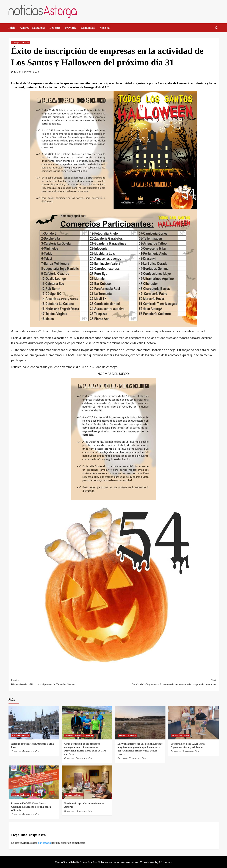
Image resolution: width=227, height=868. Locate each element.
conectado (44, 843)
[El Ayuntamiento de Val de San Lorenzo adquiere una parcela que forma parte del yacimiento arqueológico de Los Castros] (140, 723)
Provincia (71, 28)
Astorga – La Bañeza (33, 28)
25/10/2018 (28, 72)
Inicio (12, 28)
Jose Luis (17, 751)
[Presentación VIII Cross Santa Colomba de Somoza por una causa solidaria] (34, 782)
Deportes (55, 28)
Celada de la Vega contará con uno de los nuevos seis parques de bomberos (165, 682)
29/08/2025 (136, 758)
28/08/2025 (189, 751)
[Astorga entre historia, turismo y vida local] (34, 723)
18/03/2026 (30, 751)
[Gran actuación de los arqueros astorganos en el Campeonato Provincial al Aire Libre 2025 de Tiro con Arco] (87, 723)
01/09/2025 (83, 758)
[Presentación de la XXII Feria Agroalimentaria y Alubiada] (193, 723)
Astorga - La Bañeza (21, 43)
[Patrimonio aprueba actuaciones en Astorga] (87, 782)
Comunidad (88, 28)
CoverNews (147, 862)
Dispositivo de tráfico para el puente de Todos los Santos (62, 682)
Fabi (16, 72)
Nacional (105, 28)
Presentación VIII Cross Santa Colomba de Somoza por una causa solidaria (31, 807)
